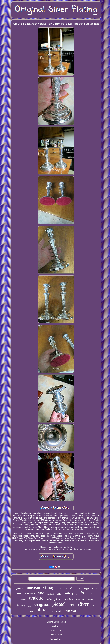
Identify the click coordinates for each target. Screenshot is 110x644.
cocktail (69, 599)
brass (30, 606)
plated (59, 604)
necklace (80, 599)
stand (69, 588)
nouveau (33, 588)
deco (71, 605)
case (19, 593)
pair (32, 611)
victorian (70, 611)
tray (94, 588)
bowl (81, 612)
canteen (90, 600)
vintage (50, 587)
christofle (30, 594)
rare (41, 593)
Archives (56, 626)
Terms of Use (56, 639)
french (59, 611)
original (42, 604)
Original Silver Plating (56, 622)
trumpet (77, 589)
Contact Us (56, 630)
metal (51, 612)
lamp (94, 605)
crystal (92, 594)
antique (36, 598)
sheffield (50, 594)
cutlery (69, 593)
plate (41, 610)
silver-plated (54, 599)
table (59, 594)
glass (19, 588)
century (23, 599)
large (86, 588)
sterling (21, 605)
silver (83, 604)
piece (61, 589)
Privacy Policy (56, 635)
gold (80, 593)
